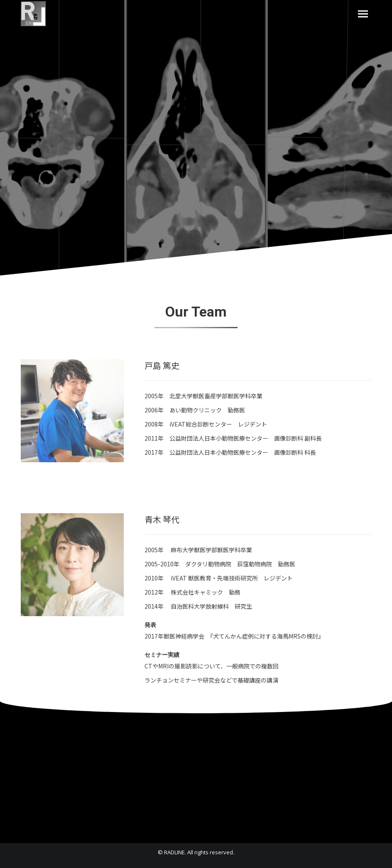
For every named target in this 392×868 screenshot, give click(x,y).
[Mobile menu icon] (363, 14)
